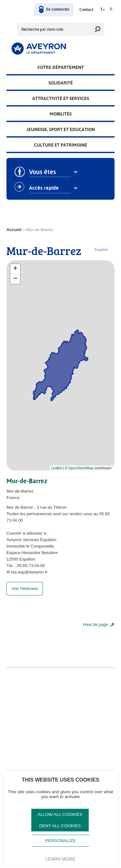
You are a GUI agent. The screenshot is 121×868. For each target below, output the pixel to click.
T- (111, 10)
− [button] (15, 279)
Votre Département (60, 67)
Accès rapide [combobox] (44, 188)
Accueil (14, 230)
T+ (103, 10)
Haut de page (96, 631)
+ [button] (15, 269)
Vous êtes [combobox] (43, 172)
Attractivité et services (61, 98)
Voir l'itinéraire (25, 595)
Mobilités (61, 114)
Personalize (60, 841)
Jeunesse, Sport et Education (61, 129)
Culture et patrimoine (60, 145)
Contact (86, 10)
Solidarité (61, 83)
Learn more (60, 859)
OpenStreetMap (81, 468)
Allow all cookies (60, 814)
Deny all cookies (60, 826)
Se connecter (58, 10)
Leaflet (57, 468)
